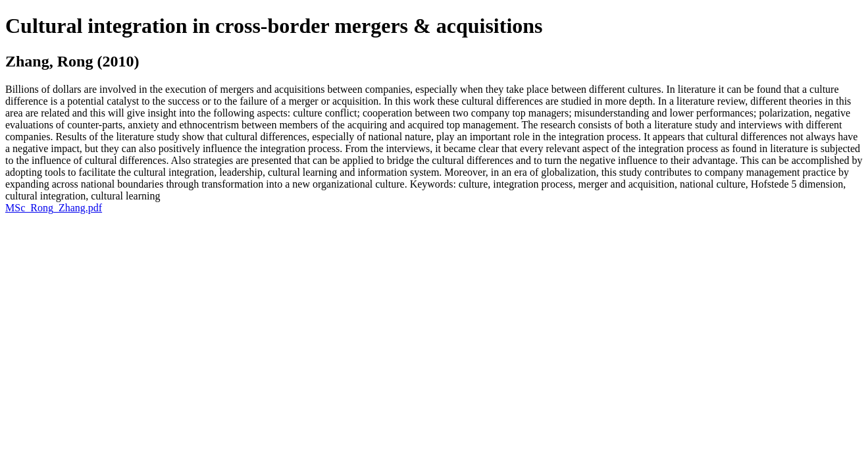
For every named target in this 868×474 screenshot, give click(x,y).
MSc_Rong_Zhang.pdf (54, 208)
